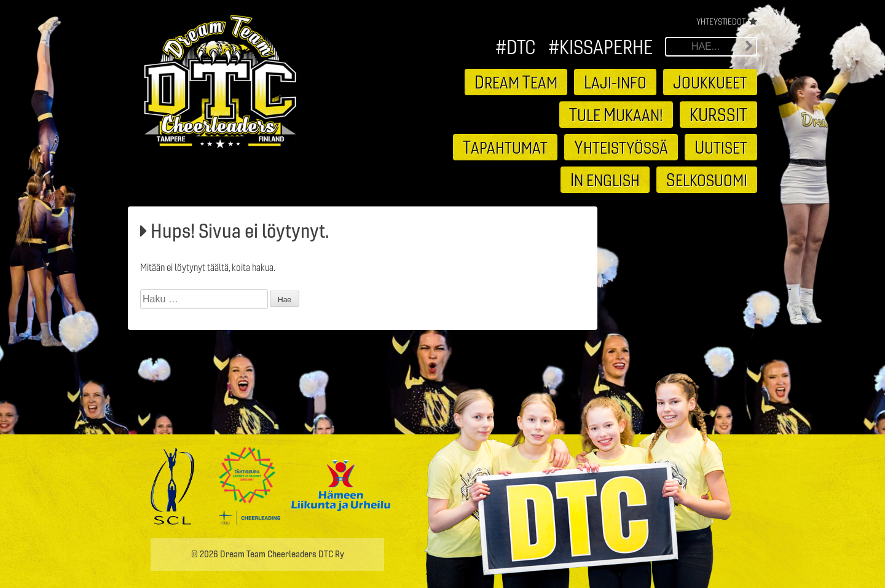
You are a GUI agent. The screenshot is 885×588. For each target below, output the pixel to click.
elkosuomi (707, 179)
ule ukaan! (616, 114)
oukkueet (710, 82)
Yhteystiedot (721, 22)
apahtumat (505, 147)
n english (605, 179)
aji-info (615, 82)
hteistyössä (621, 147)
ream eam (516, 82)
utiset (721, 147)
